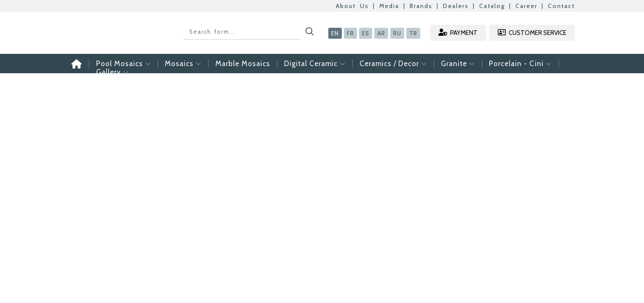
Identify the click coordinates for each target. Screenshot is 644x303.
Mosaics (183, 64)
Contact (561, 6)
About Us (352, 6)
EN (335, 33)
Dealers (456, 6)
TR (413, 33)
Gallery (113, 72)
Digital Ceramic (315, 64)
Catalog (492, 6)
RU (397, 33)
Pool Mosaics (123, 64)
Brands (421, 6)
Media (389, 6)
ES (366, 33)
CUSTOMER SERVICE (532, 33)
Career (526, 6)
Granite (458, 64)
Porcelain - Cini (520, 64)
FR (350, 33)
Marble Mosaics (243, 64)
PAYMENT (458, 33)
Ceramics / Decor (393, 64)
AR (381, 33)
